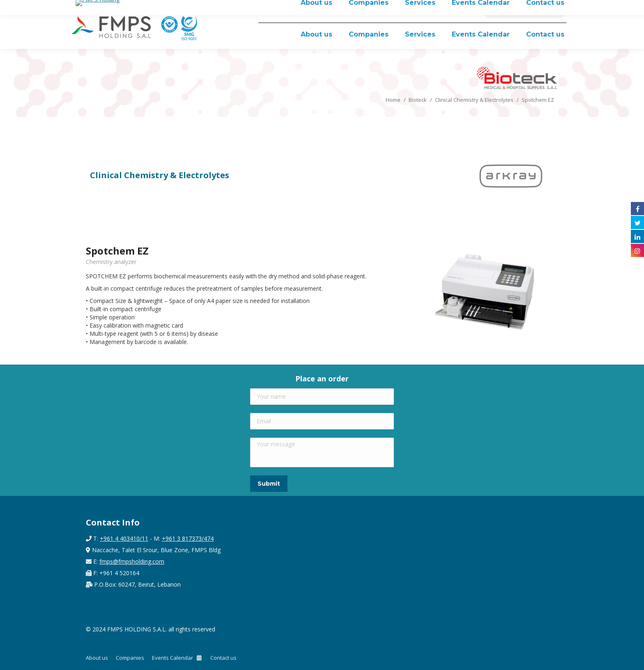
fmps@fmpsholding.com (132, 561)
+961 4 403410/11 (124, 538)
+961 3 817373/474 (188, 538)
